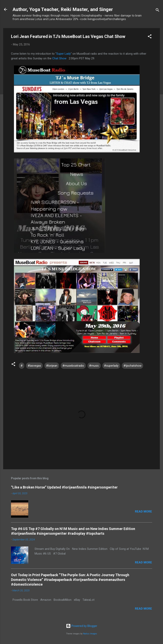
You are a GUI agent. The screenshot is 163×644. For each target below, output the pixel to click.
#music (94, 366)
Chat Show (59, 58)
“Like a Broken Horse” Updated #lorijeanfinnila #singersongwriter (64, 487)
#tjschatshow (132, 366)
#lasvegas (34, 366)
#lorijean (52, 366)
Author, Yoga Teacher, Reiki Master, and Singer (63, 9)
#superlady (111, 366)
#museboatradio (73, 366)
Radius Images (90, 634)
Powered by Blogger (82, 626)
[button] (150, 37)
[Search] (158, 11)
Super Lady (64, 54)
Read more (143, 512)
